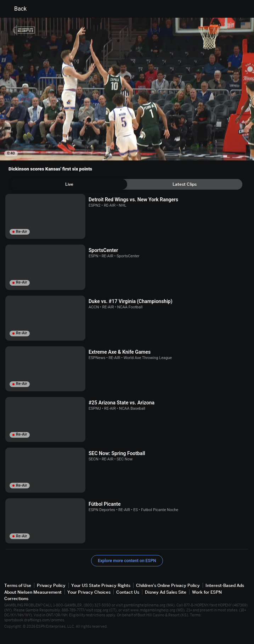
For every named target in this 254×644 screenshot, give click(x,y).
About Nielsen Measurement (33, 592)
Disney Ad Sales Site (166, 592)
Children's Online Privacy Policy (168, 585)
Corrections (16, 598)
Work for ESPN (207, 592)
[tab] (69, 184)
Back (16, 9)
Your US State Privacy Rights (101, 585)
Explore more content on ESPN (127, 561)
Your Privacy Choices (89, 592)
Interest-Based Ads (225, 585)
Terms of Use (18, 585)
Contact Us (128, 592)
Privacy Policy (51, 585)
